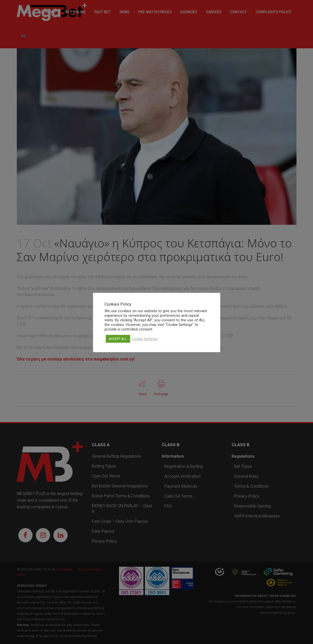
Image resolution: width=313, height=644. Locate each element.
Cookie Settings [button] (145, 339)
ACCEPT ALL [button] (118, 339)
